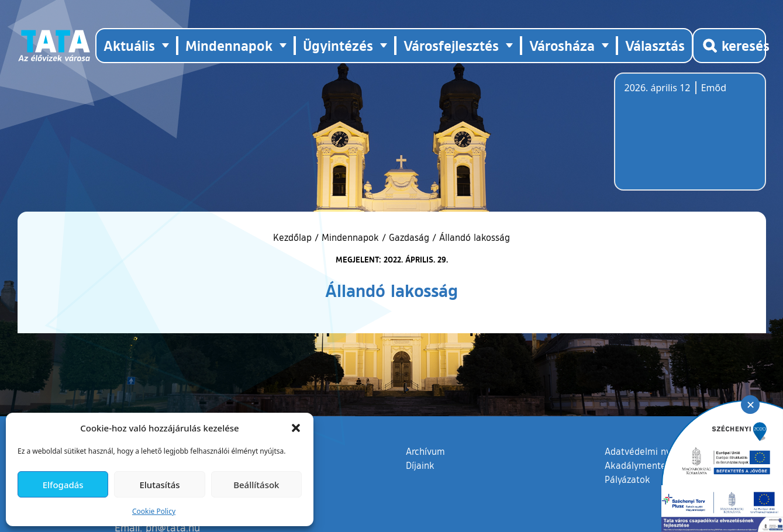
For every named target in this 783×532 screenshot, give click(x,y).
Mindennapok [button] (229, 45)
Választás (655, 45)
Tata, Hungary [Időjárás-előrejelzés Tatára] (690, 139)
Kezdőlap (294, 237)
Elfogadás (63, 485)
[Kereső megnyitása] (729, 46)
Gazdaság (409, 237)
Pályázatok (627, 479)
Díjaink (420, 465)
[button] (296, 428)
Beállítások (256, 485)
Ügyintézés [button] (338, 45)
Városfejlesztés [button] (451, 45)
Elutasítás (159, 485)
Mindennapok (350, 237)
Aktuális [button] (129, 45)
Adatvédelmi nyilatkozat (656, 451)
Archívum (425, 451)
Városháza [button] (562, 45)
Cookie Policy (154, 511)
